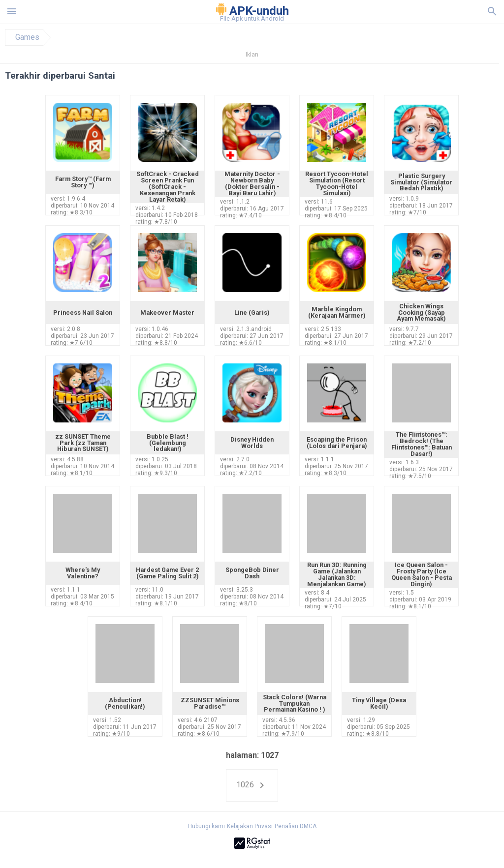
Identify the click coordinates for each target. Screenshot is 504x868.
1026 (252, 785)
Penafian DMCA (296, 826)
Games (27, 37)
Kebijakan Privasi (250, 826)
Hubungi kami (206, 826)
